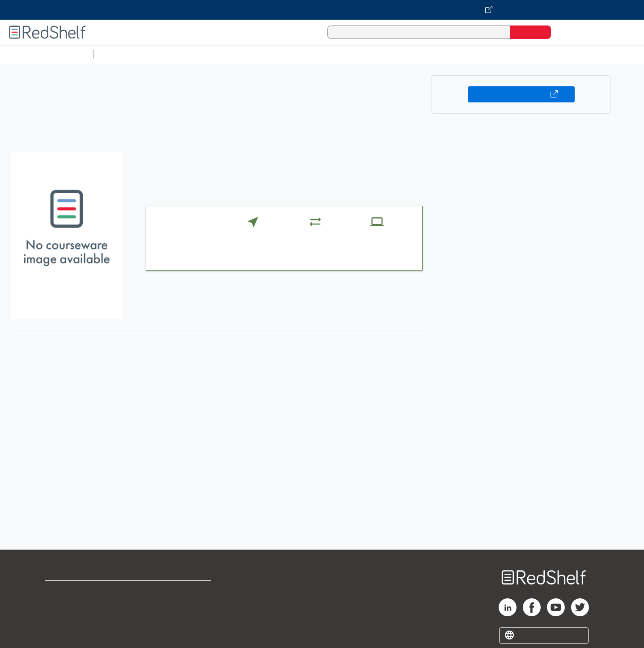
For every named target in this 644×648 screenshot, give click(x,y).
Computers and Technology (255, 54)
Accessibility (177, 620)
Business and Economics (347, 54)
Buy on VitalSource (521, 94)
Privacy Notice (70, 620)
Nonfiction (542, 54)
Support (58, 606)
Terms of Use (179, 591)
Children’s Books (593, 54)
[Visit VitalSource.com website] (322, 10)
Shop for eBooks (73, 591)
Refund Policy (179, 606)
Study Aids (121, 54)
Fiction (506, 54)
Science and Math (175, 54)
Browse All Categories (47, 54)
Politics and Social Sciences (441, 54)
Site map (59, 634)
